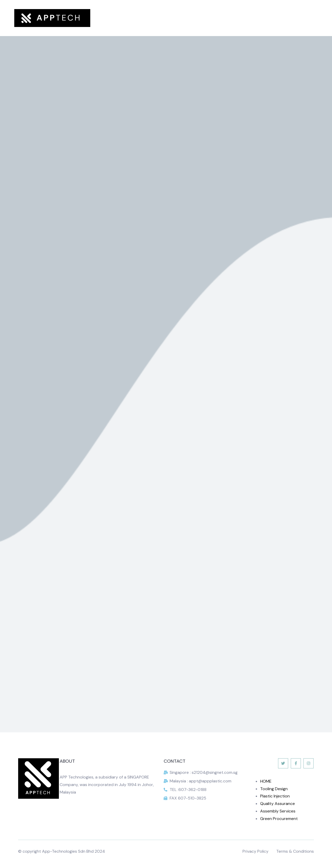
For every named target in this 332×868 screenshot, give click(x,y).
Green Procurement (279, 819)
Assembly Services (278, 811)
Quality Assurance (278, 804)
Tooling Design (274, 789)
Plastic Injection (275, 796)
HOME (266, 781)
